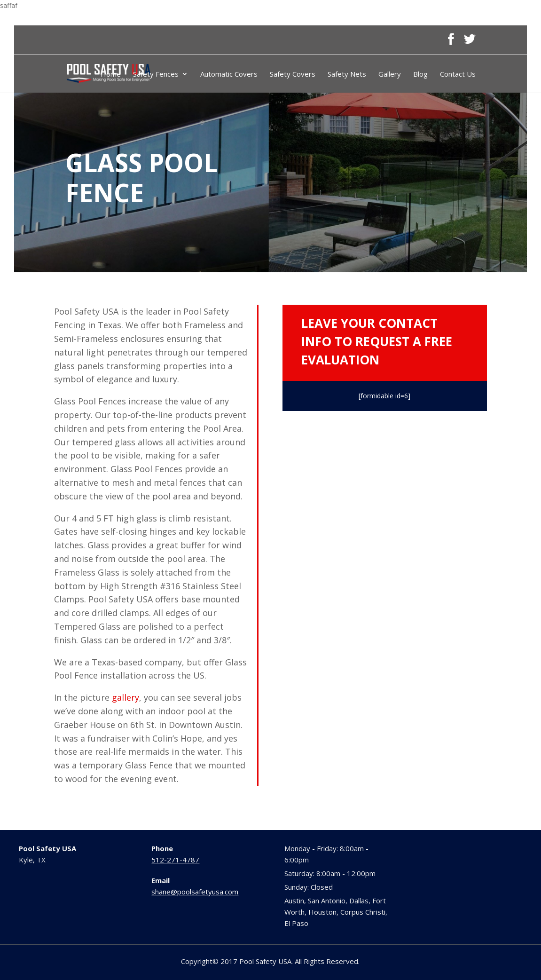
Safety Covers (293, 75)
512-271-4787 (175, 860)
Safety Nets (347, 75)
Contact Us (458, 75)
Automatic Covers (229, 75)
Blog (420, 75)
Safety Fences (156, 75)
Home (111, 75)
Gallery (390, 75)
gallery (125, 697)
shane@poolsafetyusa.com (195, 892)
